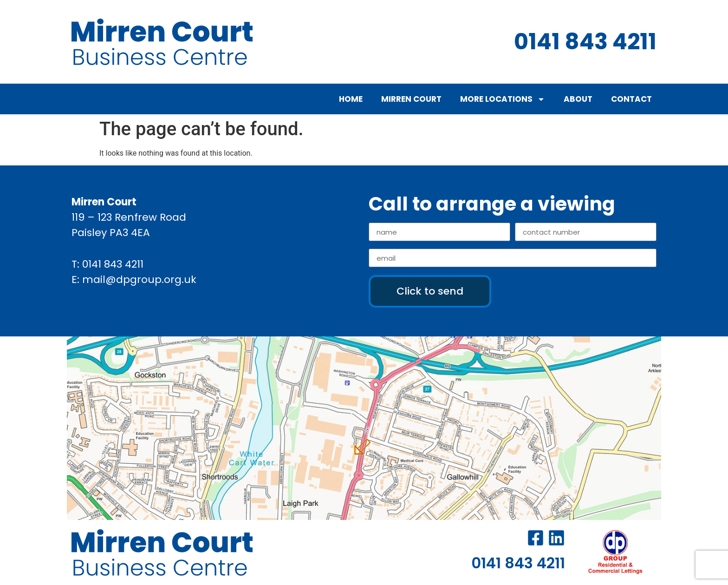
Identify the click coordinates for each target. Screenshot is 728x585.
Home (351, 99)
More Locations (503, 99)
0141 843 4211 (113, 264)
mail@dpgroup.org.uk (139, 279)
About (578, 99)
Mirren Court (411, 99)
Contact (631, 99)
